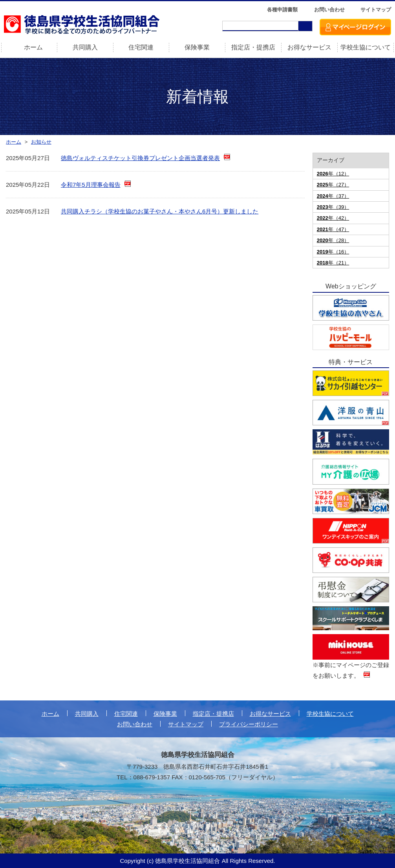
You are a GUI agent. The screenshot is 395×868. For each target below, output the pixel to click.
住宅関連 (141, 47)
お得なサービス (309, 47)
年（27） (333, 185)
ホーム (50, 714)
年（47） (333, 229)
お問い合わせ (329, 10)
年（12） (333, 174)
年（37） (333, 196)
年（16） (333, 252)
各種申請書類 (282, 10)
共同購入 (85, 47)
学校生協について (366, 47)
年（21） (333, 263)
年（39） (333, 207)
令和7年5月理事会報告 (91, 185)
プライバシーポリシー (249, 724)
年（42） (333, 218)
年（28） (333, 240)
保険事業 (197, 47)
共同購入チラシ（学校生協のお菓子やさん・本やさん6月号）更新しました (160, 211)
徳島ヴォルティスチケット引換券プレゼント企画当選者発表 (140, 158)
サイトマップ (376, 10)
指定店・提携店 (253, 47)
